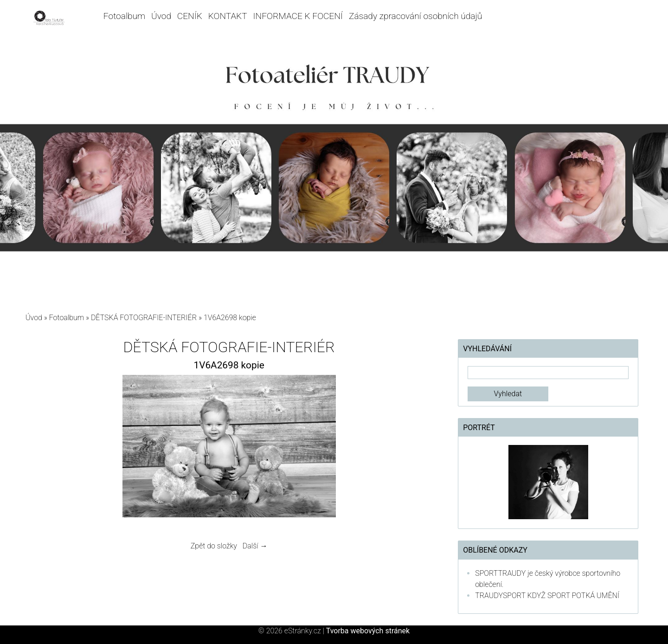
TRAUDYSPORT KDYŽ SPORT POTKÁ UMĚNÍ (547, 596)
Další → (255, 546)
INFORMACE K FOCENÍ (298, 16)
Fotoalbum (124, 16)
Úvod (161, 16)
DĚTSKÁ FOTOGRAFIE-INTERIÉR (144, 318)
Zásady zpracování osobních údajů (415, 16)
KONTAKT (228, 16)
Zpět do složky (214, 546)
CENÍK (190, 16)
